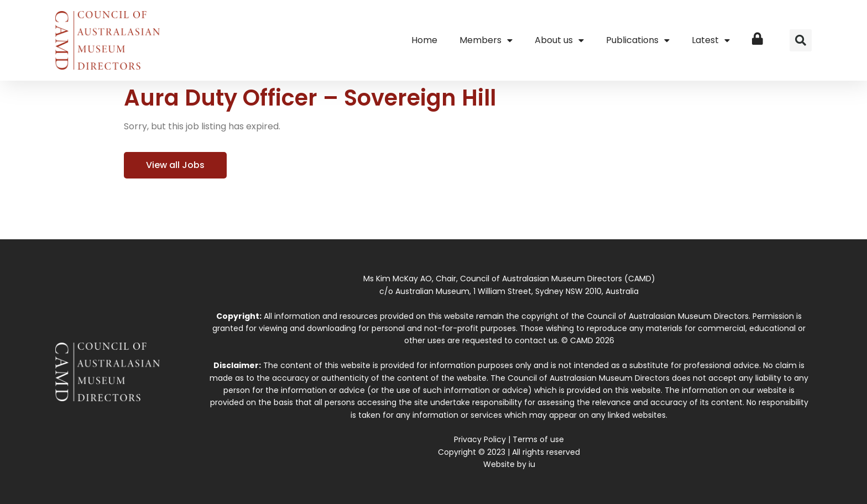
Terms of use (538, 439)
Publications (638, 40)
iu (532, 464)
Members (486, 40)
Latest (711, 40)
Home (424, 40)
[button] (801, 40)
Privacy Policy (480, 439)
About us (559, 40)
